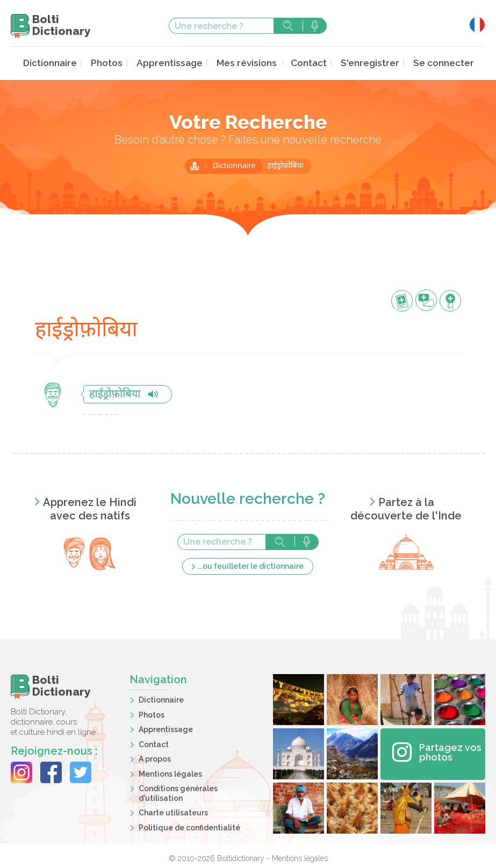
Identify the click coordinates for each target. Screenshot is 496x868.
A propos (155, 758)
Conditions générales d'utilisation (178, 792)
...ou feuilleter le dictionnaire (251, 565)
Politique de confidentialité (189, 827)
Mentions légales (170, 773)
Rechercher (288, 26)
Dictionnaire (60, 63)
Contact (306, 63)
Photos (115, 63)
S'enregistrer (365, 63)
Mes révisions (247, 63)
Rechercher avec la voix (315, 26)
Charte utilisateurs (173, 812)
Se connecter (434, 63)
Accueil (195, 165)
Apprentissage (174, 63)
